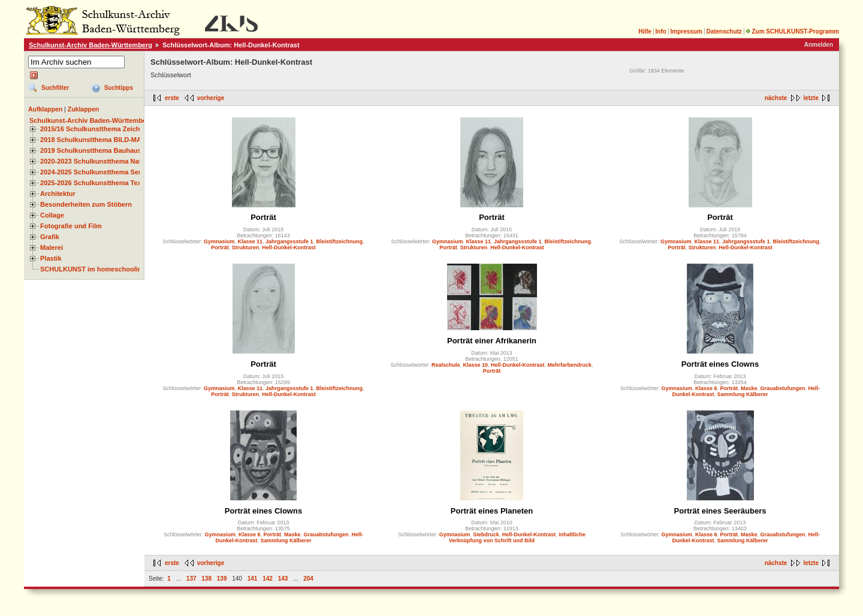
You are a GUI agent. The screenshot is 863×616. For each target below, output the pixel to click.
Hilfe (645, 31)
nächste (776, 98)
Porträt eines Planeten (492, 511)
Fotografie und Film (71, 226)
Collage (52, 215)
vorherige (211, 98)
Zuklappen (84, 109)
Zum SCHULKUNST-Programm (792, 31)
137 (191, 579)
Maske (749, 388)
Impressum (686, 31)
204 (308, 579)
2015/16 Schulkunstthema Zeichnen (96, 129)
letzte (811, 98)
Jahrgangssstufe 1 (289, 241)
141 (253, 579)
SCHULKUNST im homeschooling (93, 269)
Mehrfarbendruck (570, 365)
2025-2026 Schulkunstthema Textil (94, 183)
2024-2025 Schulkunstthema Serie (93, 172)
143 (283, 579)
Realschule (446, 365)
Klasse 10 (475, 365)
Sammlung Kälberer (743, 394)
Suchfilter (55, 88)
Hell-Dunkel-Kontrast (289, 247)
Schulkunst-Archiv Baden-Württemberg (90, 45)
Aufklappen (45, 109)
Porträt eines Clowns (720, 364)
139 (222, 579)
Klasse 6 (706, 388)
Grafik (50, 237)
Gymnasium (219, 241)
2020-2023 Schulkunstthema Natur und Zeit (108, 161)
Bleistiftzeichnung (340, 241)
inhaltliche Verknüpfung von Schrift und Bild (517, 538)
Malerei (52, 247)
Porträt (263, 217)
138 (206, 579)
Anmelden (819, 45)
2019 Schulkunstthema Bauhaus (91, 150)
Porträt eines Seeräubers (720, 511)
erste (172, 98)
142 (268, 579)
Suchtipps (119, 88)
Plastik (51, 258)
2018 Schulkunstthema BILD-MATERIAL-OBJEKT (117, 140)
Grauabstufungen (783, 388)
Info (661, 31)
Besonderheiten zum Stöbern (86, 204)
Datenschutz (724, 31)
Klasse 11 (250, 241)
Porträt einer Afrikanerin (492, 341)
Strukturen (246, 247)
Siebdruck (486, 535)
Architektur (58, 194)
